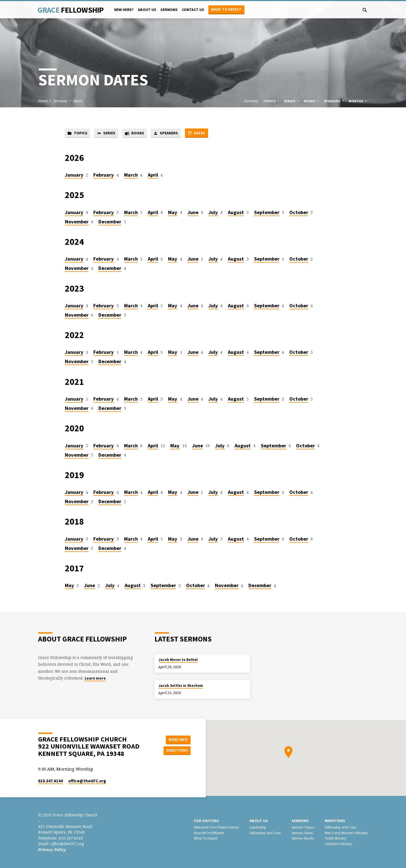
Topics (272, 101)
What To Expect (206, 839)
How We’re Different (209, 833)
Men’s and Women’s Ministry (346, 833)
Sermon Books (303, 839)
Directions (176, 751)
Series (292, 101)
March (131, 175)
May (173, 213)
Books (312, 101)
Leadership (258, 827)
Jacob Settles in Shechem (181, 686)
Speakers (334, 101)
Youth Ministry (336, 839)
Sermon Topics (303, 827)
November (77, 222)
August (236, 213)
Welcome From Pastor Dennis (216, 827)
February (104, 175)
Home (43, 101)
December (110, 222)
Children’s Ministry (339, 844)
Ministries (335, 821)
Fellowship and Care (265, 833)
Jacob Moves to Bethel (178, 660)
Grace (70, 10)
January (74, 175)
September (267, 213)
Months (358, 101)
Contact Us (193, 10)
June (193, 213)
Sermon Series (302, 833)
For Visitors (207, 821)
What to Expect (226, 9)
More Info (176, 739)
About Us (147, 10)
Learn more (95, 679)
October (299, 213)
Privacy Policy (52, 850)
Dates (78, 101)
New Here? (124, 10)
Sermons (169, 10)
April (153, 175)
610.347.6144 (50, 781)
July (213, 213)
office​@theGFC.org (87, 781)
